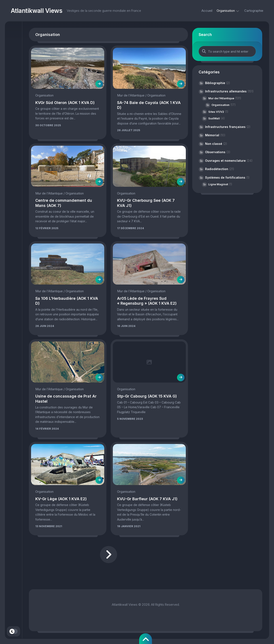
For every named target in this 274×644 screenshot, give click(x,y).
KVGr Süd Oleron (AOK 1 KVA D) (65, 103)
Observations (215, 152)
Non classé (214, 144)
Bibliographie (215, 83)
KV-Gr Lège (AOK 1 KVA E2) (61, 499)
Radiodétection (217, 169)
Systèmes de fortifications (225, 177)
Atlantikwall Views (37, 11)
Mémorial (212, 135)
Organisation (226, 11)
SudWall (214, 118)
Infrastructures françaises (225, 127)
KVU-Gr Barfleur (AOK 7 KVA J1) (147, 499)
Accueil (207, 11)
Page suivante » (109, 555)
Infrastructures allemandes (226, 91)
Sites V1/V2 (216, 112)
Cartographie (254, 11)
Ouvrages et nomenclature (225, 161)
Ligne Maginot (218, 184)
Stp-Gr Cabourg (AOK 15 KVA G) (147, 396)
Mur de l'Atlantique (131, 95)
